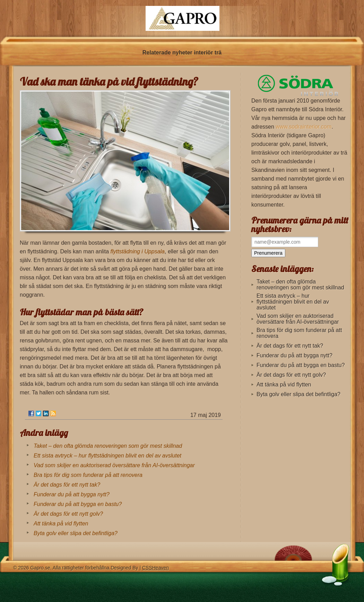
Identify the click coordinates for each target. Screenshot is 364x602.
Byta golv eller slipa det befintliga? (76, 533)
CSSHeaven (155, 568)
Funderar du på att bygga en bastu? (78, 504)
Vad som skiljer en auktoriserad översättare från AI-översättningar (114, 465)
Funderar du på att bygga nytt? (72, 494)
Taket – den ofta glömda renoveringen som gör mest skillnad (108, 446)
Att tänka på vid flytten (61, 524)
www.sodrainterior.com (304, 127)
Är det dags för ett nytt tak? (67, 485)
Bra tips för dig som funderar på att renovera (88, 475)
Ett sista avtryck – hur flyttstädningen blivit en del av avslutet (107, 456)
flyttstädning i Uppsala (137, 251)
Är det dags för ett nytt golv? (68, 514)
